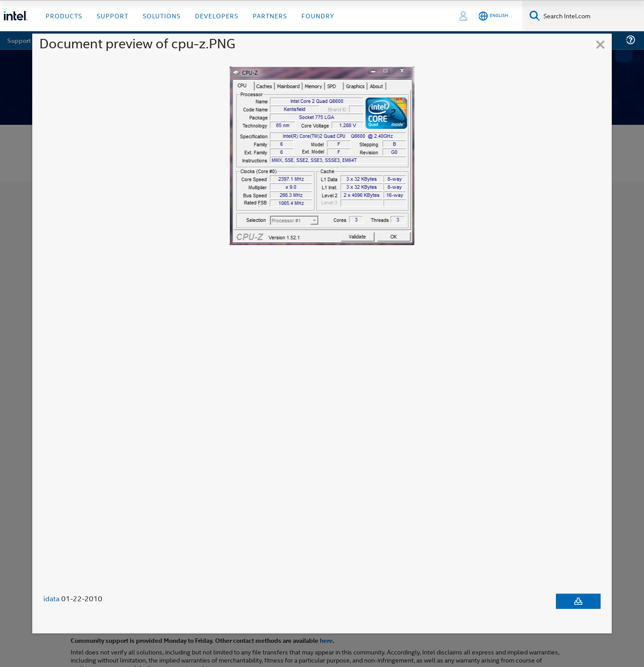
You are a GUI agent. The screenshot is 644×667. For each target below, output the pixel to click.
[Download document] (578, 601)
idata (51, 599)
